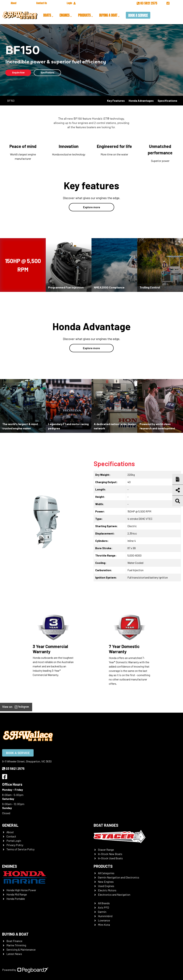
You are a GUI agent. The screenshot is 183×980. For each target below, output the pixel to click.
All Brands (104, 903)
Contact (11, 836)
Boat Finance (14, 941)
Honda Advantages (141, 101)
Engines (65, 15)
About (14, 3)
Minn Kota (104, 925)
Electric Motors (107, 890)
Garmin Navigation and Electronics (119, 877)
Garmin (102, 912)
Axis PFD (103, 907)
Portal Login (14, 841)
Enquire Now (19, 73)
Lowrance (104, 920)
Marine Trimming (16, 945)
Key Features (116, 101)
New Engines (106, 882)
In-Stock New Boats (110, 854)
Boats (47, 15)
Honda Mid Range (17, 894)
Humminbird (105, 916)
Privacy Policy (15, 845)
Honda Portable (16, 899)
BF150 (11, 101)
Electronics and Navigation (114, 894)
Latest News (14, 954)
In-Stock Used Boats (110, 858)
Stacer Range (106, 850)
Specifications (50, 73)
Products (84, 15)
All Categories (106, 873)
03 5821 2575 (147, 3)
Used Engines (106, 886)
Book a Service (138, 15)
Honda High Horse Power (21, 890)
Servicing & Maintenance (21, 949)
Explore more (92, 207)
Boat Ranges (106, 825)
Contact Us (42, 3)
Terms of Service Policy (20, 849)
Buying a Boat (108, 15)
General (10, 825)
